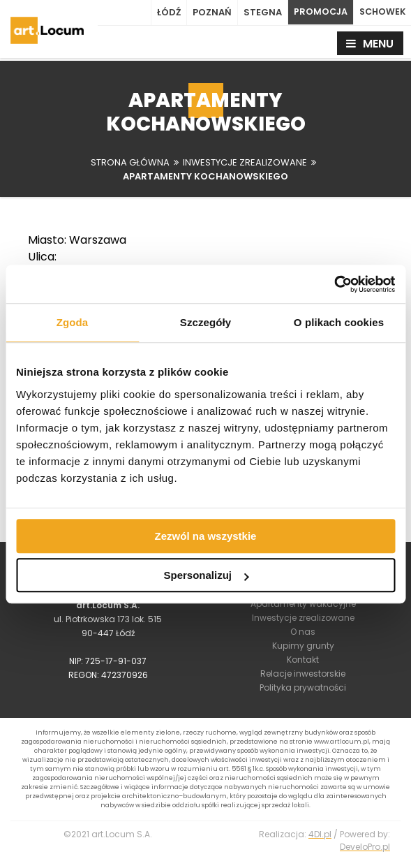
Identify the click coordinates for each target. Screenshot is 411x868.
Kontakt (303, 662)
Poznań (208, 12)
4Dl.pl (320, 842)
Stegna (259, 12)
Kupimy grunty (303, 648)
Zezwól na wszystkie (206, 536)
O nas (303, 634)
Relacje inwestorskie (303, 676)
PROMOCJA (317, 12)
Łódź (165, 12)
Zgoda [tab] (73, 322)
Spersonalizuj (206, 575)
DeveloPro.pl (365, 854)
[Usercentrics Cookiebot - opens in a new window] (334, 284)
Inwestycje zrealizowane (303, 620)
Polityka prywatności (303, 690)
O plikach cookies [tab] (339, 322)
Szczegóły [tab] (205, 322)
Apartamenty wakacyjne (303, 606)
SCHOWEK (381, 12)
